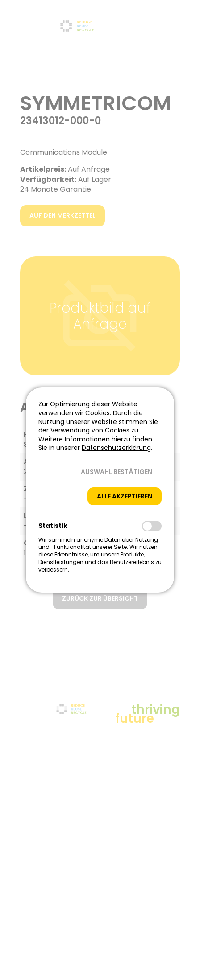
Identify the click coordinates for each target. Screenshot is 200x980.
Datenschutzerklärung (116, 448)
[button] (117, 472)
